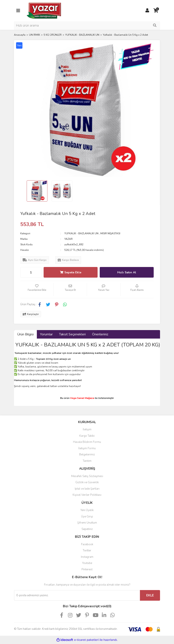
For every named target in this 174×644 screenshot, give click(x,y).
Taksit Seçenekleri (72, 334)
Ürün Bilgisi (25, 334)
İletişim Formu (87, 448)
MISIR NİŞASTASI (110, 233)
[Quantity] (31, 272)
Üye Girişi (87, 517)
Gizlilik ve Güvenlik (87, 482)
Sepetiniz (87, 529)
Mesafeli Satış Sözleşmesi (87, 476)
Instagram (87, 557)
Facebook (87, 544)
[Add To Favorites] (37, 290)
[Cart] (156, 11)
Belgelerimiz (87, 455)
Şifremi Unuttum (87, 523)
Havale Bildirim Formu (87, 442)
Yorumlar (46, 334)
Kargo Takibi (87, 436)
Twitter (87, 551)
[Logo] (44, 10)
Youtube (87, 563)
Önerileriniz (100, 334)
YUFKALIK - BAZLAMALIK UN (81, 233)
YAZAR (68, 239)
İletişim (87, 429)
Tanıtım (87, 461)
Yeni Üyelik (87, 510)
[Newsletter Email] (77, 595)
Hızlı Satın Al (127, 272)
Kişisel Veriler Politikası (87, 495)
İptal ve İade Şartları (87, 489)
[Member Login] (147, 11)
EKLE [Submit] (150, 595)
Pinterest (87, 569)
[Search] (87, 25)
